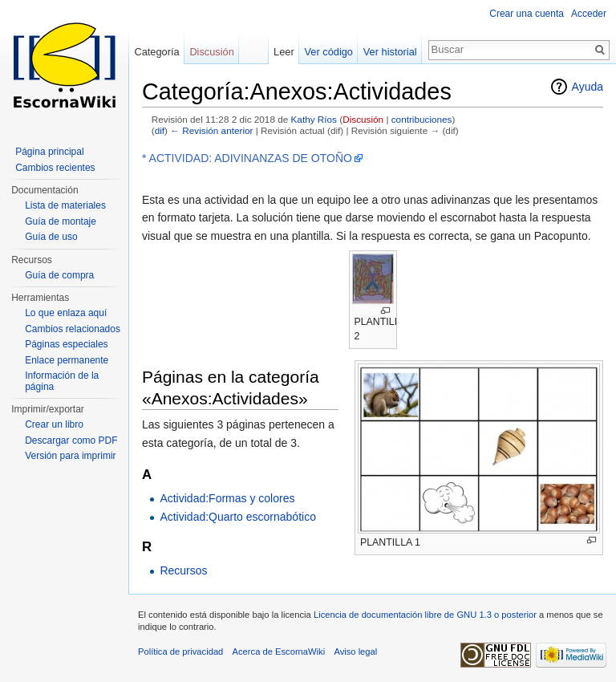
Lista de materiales (65, 205)
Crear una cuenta (527, 14)
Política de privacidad (180, 652)
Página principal (49, 152)
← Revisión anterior (211, 130)
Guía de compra (59, 275)
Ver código (329, 52)
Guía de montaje (61, 221)
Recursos (183, 570)
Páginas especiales (66, 344)
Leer (284, 52)
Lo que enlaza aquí (66, 313)
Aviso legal (355, 652)
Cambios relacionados (73, 329)
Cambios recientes (55, 168)
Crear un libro (54, 424)
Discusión (363, 119)
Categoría (156, 52)
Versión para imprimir (70, 456)
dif (160, 130)
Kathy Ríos (314, 119)
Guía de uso (51, 237)
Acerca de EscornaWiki (279, 652)
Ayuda (588, 87)
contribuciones (422, 119)
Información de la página (62, 381)
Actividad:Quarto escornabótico (238, 517)
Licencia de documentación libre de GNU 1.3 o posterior (425, 615)
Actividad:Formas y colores (227, 498)
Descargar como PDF (71, 440)
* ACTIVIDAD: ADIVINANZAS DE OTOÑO (247, 158)
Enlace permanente (67, 360)
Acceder (589, 14)
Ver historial (390, 52)
